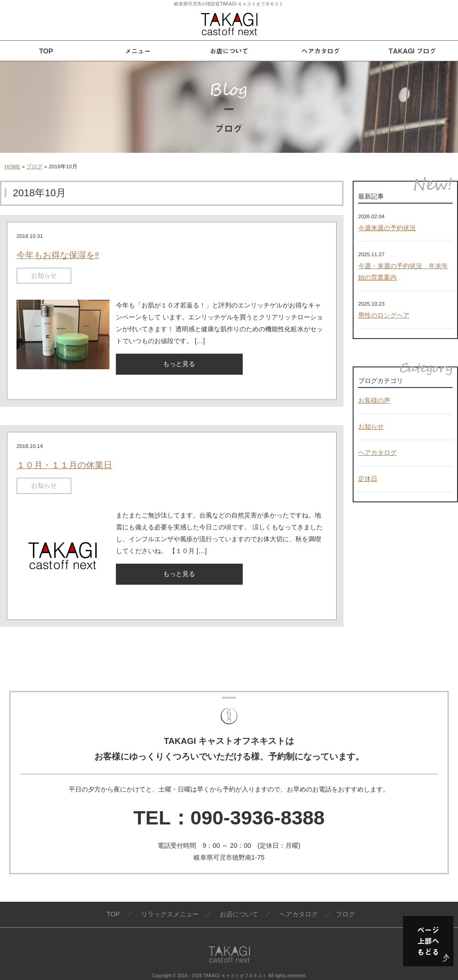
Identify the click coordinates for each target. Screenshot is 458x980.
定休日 (368, 479)
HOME (13, 167)
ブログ (34, 167)
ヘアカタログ (377, 452)
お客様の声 (374, 400)
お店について (239, 914)
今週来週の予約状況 (387, 228)
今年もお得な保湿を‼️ (58, 255)
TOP (113, 914)
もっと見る (179, 364)
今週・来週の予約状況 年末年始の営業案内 (403, 272)
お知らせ (44, 275)
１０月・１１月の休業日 (64, 465)
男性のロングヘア (384, 315)
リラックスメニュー (170, 914)
